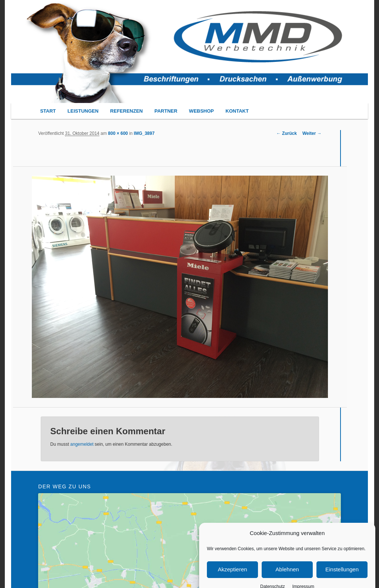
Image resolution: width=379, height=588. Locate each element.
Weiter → (312, 133)
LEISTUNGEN (83, 111)
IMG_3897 (144, 133)
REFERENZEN (127, 111)
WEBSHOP (202, 111)
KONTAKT (237, 111)
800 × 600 (118, 133)
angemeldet (82, 444)
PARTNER (166, 111)
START (48, 111)
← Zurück (287, 133)
